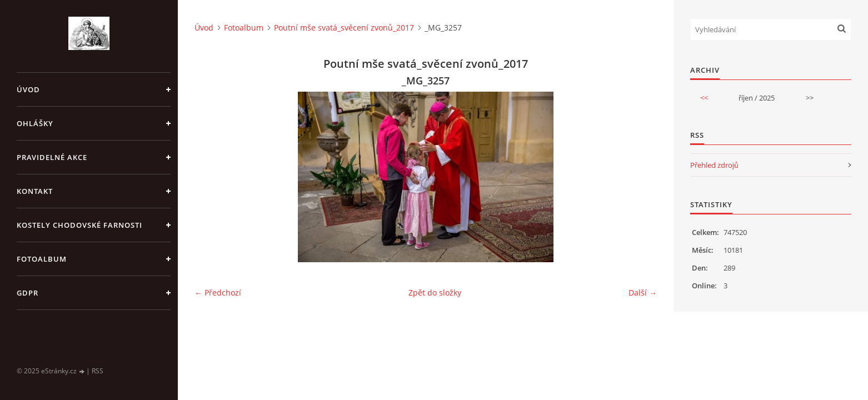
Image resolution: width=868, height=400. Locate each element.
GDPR (28, 293)
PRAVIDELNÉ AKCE (52, 157)
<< (704, 98)
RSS (98, 371)
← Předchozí (218, 292)
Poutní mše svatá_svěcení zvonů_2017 (344, 27)
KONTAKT (35, 191)
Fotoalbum (42, 259)
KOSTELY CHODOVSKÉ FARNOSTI (79, 225)
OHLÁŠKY (35, 123)
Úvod (28, 89)
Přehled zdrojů (714, 165)
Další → (643, 292)
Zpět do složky (435, 292)
